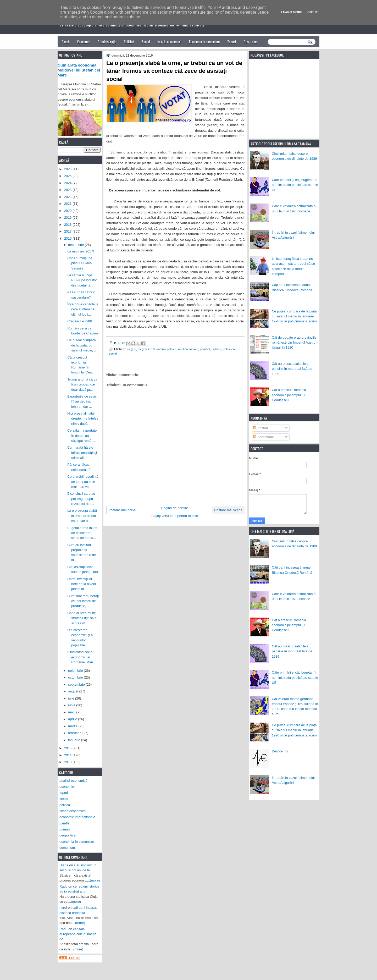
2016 (68, 238)
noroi (63, 908)
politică (216, 349)
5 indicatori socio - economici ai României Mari (81, 657)
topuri (64, 793)
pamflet (205, 349)
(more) (95, 880)
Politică (129, 42)
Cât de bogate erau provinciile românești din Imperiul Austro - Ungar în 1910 (295, 343)
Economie (84, 42)
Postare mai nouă (122, 510)
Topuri (232, 42)
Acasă (66, 42)
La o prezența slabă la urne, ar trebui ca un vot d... (82, 516)
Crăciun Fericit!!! (80, 321)
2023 (68, 190)
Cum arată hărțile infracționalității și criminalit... (82, 453)
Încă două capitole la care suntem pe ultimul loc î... (83, 309)
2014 (68, 755)
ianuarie (74, 740)
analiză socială (188, 349)
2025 (68, 176)
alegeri (132, 349)
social (113, 353)
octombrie (76, 677)
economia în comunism (77, 842)
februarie (75, 733)
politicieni (229, 349)
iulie (71, 698)
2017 (68, 231)
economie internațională (77, 817)
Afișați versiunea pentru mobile (175, 516)
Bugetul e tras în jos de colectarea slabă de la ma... (82, 533)
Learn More (292, 12)
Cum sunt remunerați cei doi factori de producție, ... (83, 601)
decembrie (76, 245)
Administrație (107, 42)
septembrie (77, 684)
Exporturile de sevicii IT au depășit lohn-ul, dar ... (83, 401)
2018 (68, 225)
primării (65, 829)
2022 (68, 197)
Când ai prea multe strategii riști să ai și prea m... (82, 618)
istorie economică (73, 811)
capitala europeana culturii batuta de (78, 934)
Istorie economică (169, 42)
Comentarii (263, 437)
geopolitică (67, 835)
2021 (68, 204)
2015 (68, 748)
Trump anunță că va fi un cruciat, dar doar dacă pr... (82, 384)
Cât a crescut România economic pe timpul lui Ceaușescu (289, 395)
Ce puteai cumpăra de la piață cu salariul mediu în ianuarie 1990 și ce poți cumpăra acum (294, 316)
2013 (68, 762)
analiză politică (166, 349)
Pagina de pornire (175, 508)
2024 (68, 183)
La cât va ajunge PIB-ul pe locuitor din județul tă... (82, 280)
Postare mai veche (228, 510)
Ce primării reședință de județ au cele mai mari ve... (83, 482)
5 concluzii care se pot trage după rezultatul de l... (81, 499)
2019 (68, 218)
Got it (313, 12)
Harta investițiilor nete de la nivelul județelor (82, 584)
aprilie (73, 719)
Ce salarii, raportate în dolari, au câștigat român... (82, 436)
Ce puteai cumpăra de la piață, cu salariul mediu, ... (82, 345)
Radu (63, 886)
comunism (67, 848)
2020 (68, 211)
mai (71, 712)
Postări (260, 428)
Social (146, 42)
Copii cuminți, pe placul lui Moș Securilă (80, 263)
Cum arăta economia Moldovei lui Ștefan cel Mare (79, 70)
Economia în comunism (204, 42)
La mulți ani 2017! (81, 251)
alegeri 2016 (146, 349)
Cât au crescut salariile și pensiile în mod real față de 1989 (292, 369)
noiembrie (76, 671)
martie (73, 726)
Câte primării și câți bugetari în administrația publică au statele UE (295, 185)
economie (67, 787)
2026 (68, 169)
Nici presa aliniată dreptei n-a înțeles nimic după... (83, 419)
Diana (64, 865)
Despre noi (251, 42)
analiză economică (73, 781)
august (74, 691)
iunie (72, 705)
